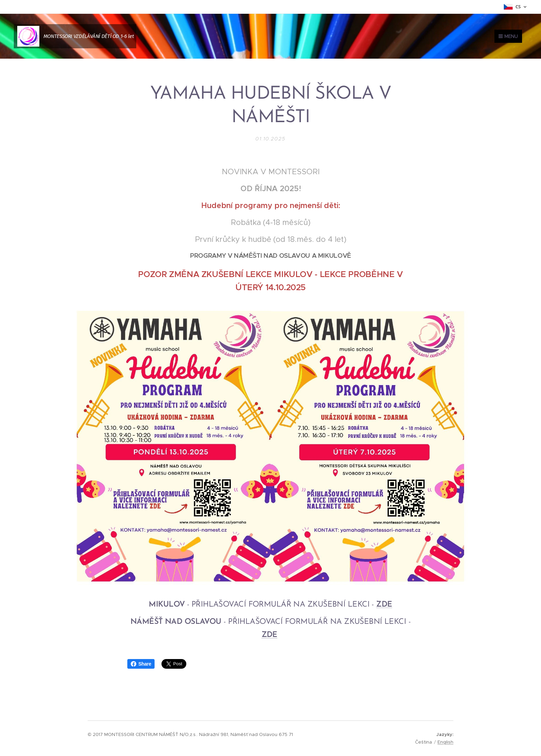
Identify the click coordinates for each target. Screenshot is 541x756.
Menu (508, 36)
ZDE (384, 605)
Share (141, 664)
